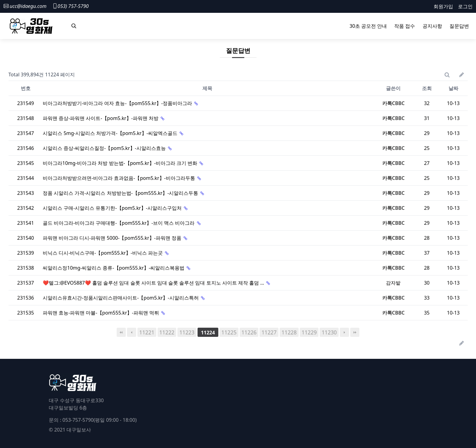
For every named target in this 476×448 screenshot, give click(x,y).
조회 (427, 88)
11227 (269, 332)
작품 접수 (405, 26)
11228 (289, 332)
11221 (147, 332)
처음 (121, 332)
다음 (344, 332)
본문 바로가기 (0, 0)
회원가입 (443, 6)
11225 (229, 332)
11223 (187, 332)
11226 (249, 332)
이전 (132, 332)
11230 (329, 332)
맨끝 (355, 332)
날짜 (453, 88)
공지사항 (432, 26)
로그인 (465, 6)
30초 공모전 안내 (368, 26)
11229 (309, 332)
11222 (167, 332)
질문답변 (459, 26)
